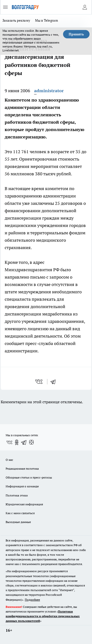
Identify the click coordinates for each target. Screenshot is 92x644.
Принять (76, 34)
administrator (49, 91)
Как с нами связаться (20, 513)
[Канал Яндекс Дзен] (31, 442)
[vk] (39, 382)
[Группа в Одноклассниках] (17, 442)
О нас (9, 460)
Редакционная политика (22, 469)
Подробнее (32, 600)
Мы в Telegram (46, 20)
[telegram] (55, 382)
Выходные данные (18, 522)
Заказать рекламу (16, 20)
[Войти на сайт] (85, 7)
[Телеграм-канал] (24, 442)
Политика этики (17, 495)
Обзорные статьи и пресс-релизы (29, 477)
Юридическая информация (24, 504)
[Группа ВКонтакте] (9, 442)
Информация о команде (22, 486)
